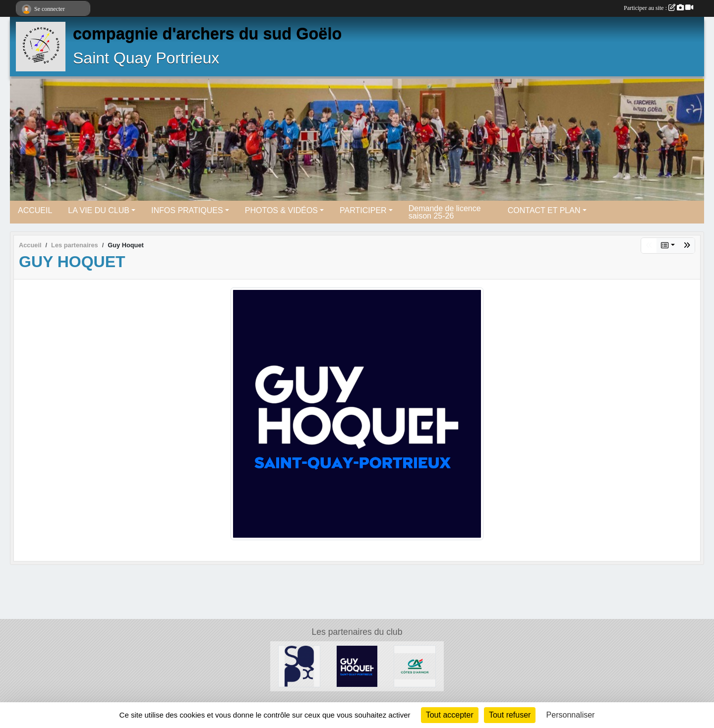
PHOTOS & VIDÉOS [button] (281, 210)
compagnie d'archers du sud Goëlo (207, 34)
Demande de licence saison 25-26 (445, 212)
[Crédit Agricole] (415, 666)
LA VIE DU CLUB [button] (99, 210)
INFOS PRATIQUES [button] (187, 210)
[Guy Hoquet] (357, 666)
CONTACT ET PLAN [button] (544, 210)
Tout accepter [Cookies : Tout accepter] (450, 715)
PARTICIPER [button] (363, 210)
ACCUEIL (35, 210)
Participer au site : (658, 8)
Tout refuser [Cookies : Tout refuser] (510, 715)
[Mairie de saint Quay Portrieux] (299, 666)
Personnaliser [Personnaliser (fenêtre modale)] (571, 715)
